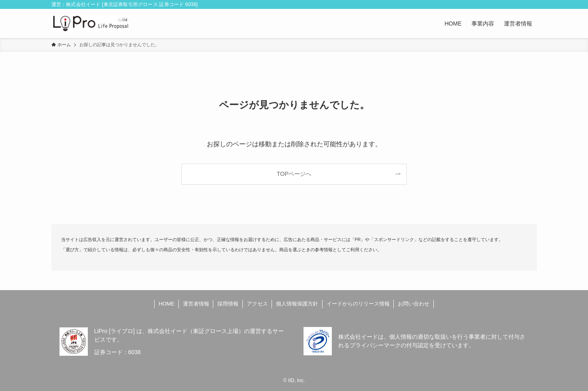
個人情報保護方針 (297, 304)
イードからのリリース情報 (358, 304)
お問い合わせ (414, 304)
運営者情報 (196, 304)
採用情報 (228, 304)
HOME (167, 304)
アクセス (257, 304)
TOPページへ (294, 174)
